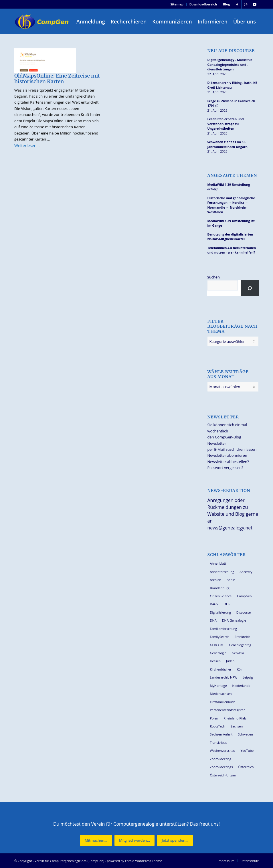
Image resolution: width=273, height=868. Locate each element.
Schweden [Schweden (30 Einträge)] (246, 734)
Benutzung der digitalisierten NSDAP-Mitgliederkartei (230, 237)
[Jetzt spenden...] (175, 840)
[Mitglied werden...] (134, 840)
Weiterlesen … (27, 146)
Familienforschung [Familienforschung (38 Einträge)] (223, 629)
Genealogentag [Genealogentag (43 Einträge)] (240, 645)
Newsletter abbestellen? (228, 462)
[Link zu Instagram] (246, 4)
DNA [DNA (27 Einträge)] (213, 620)
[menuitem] (177, 4)
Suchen (213, 277)
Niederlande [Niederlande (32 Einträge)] (241, 686)
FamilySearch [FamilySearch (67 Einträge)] (219, 637)
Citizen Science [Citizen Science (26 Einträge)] (221, 596)
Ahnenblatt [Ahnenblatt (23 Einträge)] (218, 563)
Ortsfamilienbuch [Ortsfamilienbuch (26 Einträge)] (222, 702)
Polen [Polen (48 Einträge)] (214, 718)
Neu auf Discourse (231, 51)
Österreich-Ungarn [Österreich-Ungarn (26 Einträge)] (223, 775)
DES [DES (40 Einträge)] (227, 604)
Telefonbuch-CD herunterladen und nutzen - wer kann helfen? (232, 250)
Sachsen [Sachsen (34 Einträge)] (237, 726)
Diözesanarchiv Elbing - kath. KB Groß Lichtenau (232, 85)
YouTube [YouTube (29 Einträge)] (247, 751)
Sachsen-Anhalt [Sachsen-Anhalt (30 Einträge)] (221, 734)
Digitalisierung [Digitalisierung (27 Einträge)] (220, 612)
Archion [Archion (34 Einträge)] (215, 580)
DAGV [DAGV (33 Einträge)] (214, 604)
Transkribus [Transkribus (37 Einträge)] (218, 743)
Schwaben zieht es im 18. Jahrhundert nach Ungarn (227, 144)
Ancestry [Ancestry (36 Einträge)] (246, 572)
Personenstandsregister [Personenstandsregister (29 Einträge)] (227, 710)
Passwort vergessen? (225, 468)
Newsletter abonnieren (227, 455)
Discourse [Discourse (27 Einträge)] (244, 612)
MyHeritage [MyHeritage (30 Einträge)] (218, 686)
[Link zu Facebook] (237, 4)
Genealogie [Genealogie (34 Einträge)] (218, 653)
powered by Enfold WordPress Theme (134, 861)
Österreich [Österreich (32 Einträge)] (246, 767)
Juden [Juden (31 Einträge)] (230, 661)
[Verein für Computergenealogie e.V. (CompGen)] (42, 21)
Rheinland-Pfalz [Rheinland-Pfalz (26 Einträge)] (235, 718)
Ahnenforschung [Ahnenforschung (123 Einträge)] (222, 572)
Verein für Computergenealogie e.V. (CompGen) (69, 861)
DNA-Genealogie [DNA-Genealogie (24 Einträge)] (234, 620)
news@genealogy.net (230, 528)
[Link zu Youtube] (254, 4)
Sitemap (177, 4)
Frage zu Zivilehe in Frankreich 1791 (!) (231, 103)
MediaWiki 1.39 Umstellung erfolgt (229, 187)
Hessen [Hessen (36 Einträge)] (215, 661)
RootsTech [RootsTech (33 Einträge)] (217, 726)
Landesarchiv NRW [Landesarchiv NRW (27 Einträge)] (223, 677)
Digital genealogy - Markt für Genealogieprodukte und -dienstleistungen (230, 64)
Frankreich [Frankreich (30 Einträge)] (242, 637)
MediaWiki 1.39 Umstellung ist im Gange (231, 223)
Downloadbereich (203, 4)
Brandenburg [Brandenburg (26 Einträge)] (219, 588)
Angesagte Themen (232, 176)
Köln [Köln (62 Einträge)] (240, 669)
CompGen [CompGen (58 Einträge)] (244, 596)
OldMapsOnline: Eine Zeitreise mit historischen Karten (57, 79)
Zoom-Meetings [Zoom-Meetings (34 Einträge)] (221, 767)
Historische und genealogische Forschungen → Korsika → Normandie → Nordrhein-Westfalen (231, 205)
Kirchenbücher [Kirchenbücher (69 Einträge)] (220, 669)
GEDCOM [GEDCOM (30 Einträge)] (216, 645)
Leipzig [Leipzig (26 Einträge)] (248, 677)
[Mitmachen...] (96, 840)
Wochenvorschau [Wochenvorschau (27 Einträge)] (222, 751)
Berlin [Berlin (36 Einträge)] (231, 580)
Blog (226, 4)
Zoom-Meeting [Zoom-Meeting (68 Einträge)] (220, 759)
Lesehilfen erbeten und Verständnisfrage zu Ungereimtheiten (225, 124)
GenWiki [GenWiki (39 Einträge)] (238, 653)
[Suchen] (250, 288)
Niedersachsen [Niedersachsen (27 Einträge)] (221, 694)
